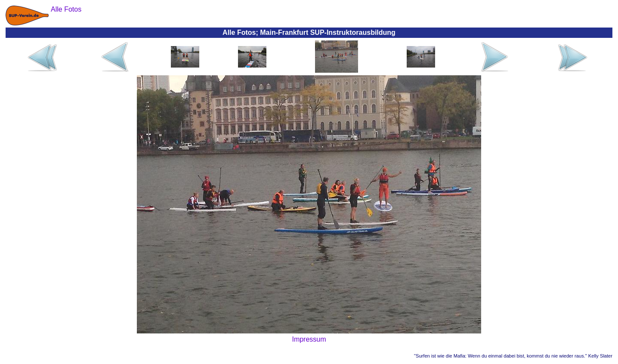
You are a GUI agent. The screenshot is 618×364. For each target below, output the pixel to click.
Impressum (309, 339)
